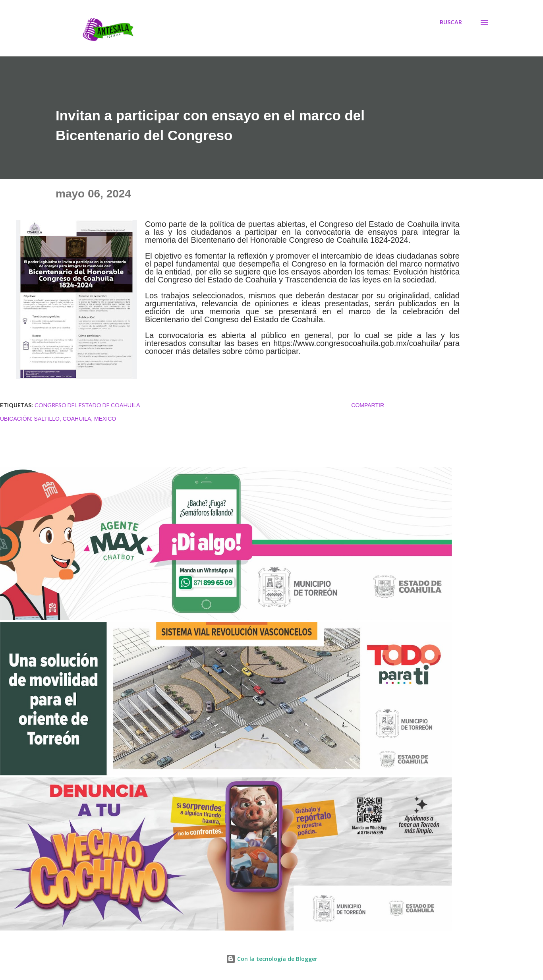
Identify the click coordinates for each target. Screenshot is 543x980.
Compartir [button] (368, 405)
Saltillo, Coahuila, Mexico (75, 419)
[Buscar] (451, 22)
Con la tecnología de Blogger (272, 959)
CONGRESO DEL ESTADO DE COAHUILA (87, 405)
